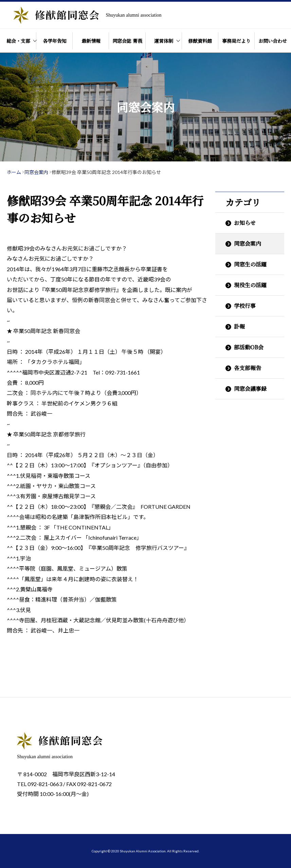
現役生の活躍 (250, 285)
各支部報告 (248, 368)
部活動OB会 (249, 347)
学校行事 (245, 306)
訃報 (239, 326)
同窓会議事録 (250, 389)
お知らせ (245, 223)
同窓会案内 (248, 244)
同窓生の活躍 (250, 264)
